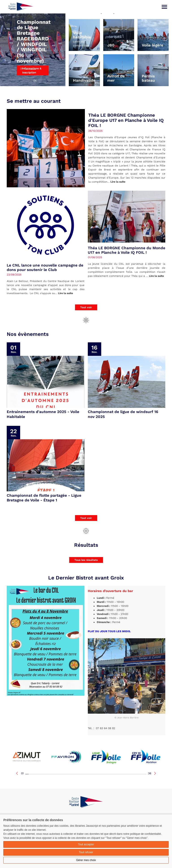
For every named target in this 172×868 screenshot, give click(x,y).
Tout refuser (86, 852)
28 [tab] (118, 774)
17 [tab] (81, 774)
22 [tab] (98, 774)
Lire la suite (118, 182)
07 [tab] (47, 774)
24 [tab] (104, 774)
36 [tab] (150, 773)
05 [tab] (40, 774)
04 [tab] (35, 81)
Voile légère (153, 45)
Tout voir (86, 307)
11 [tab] (61, 774)
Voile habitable (82, 35)
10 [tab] (57, 774)
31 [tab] (128, 774)
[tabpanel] (33, 43)
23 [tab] (101, 774)
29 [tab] (121, 774)
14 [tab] (71, 774)
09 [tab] (54, 774)
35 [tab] (141, 774)
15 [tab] (74, 774)
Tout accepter (86, 844)
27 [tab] (114, 774)
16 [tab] (77, 774)
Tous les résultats (86, 560)
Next (47, 81)
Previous (43, 81)
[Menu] (164, 7)
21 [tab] (94, 774)
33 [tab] (134, 774)
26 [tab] (111, 774)
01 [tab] (21, 69)
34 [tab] (138, 774)
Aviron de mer (116, 78)
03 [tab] (28, 78)
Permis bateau (148, 78)
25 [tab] (108, 774)
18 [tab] (84, 774)
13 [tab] (67, 774)
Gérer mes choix (86, 860)
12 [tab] (64, 774)
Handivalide (84, 80)
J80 (111, 45)
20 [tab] (91, 774)
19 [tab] (87, 774)
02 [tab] (28, 73)
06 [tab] (44, 774)
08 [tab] (51, 774)
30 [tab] (124, 774)
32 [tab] (131, 774)
